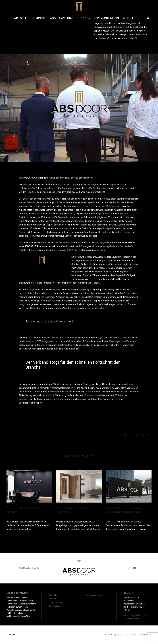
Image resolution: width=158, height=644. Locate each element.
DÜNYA (70, 250)
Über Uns (52, 599)
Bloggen (84, 18)
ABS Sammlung (62, 18)
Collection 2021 (55, 602)
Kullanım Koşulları (112, 635)
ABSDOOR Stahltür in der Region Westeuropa (74, 510)
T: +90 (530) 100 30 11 (133, 619)
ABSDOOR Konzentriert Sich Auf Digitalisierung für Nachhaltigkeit (124, 510)
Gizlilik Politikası (130, 635)
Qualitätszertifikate (94, 595)
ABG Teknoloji (146, 635)
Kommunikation (107, 18)
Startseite (19, 18)
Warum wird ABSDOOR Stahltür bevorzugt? (23, 510)
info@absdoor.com (138, 615)
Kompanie (39, 18)
